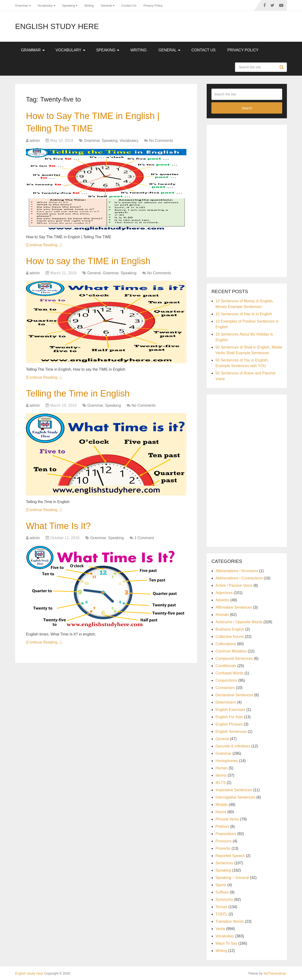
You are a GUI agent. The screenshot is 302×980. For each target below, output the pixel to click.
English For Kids (229, 717)
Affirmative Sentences (234, 607)
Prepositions (226, 834)
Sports (221, 885)
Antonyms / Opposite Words (239, 622)
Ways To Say (226, 943)
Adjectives (224, 593)
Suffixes (222, 892)
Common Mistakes (231, 651)
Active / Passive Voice (234, 585)
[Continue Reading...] (44, 245)
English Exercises (230, 710)
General (106, 6)
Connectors (225, 688)
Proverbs (223, 848)
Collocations (226, 644)
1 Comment (144, 538)
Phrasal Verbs (227, 819)
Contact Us (129, 6)
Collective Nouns (230, 637)
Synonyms (224, 900)
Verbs (220, 929)
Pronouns (224, 841)
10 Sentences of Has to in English (244, 314)
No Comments (161, 141)
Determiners (226, 702)
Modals (222, 805)
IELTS (220, 783)
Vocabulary (45, 6)
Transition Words (230, 921)
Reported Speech (230, 856)
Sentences (224, 863)
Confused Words (229, 673)
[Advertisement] (247, 200)
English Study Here (57, 26)
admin (35, 141)
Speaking (68, 6)
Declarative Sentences (234, 695)
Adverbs (222, 600)
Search (282, 67)
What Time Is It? (58, 526)
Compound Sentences (234, 658)
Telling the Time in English (78, 394)
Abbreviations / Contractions (239, 578)
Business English (230, 629)
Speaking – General (232, 878)
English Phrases (229, 724)
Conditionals (226, 666)
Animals (222, 615)
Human (222, 768)
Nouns (221, 812)
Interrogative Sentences (235, 797)
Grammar (22, 6)
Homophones (227, 761)
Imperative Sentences (234, 790)
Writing (89, 6)
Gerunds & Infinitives (233, 746)
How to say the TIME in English (88, 261)
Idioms (221, 775)
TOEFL (221, 914)
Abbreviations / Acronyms (237, 571)
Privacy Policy (153, 6)
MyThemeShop (275, 973)
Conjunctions (226, 680)
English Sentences (231, 732)
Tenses (221, 907)
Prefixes (222, 826)
